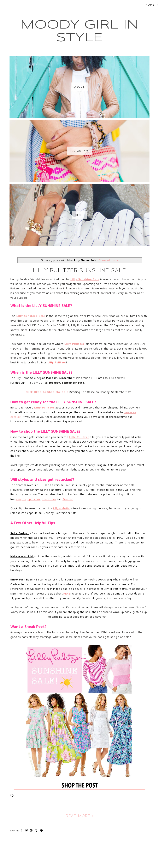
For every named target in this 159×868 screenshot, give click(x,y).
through (20, 383)
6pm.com (34, 499)
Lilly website (61, 508)
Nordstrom (49, 499)
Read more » (80, 816)
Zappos (21, 499)
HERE (67, 593)
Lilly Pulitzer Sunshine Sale (80, 270)
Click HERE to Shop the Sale (47, 392)
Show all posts (108, 260)
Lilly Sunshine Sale (85, 279)
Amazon (68, 499)
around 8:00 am (92, 378)
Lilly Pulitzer (74, 344)
